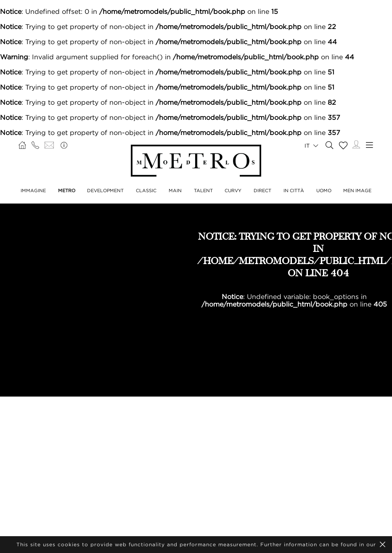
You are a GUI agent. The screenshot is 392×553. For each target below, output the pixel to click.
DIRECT (262, 191)
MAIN (175, 191)
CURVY (233, 191)
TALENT (203, 191)
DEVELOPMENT (105, 191)
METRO (67, 191)
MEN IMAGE (357, 191)
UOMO (324, 191)
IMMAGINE (33, 191)
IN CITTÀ (294, 191)
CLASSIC (146, 191)
